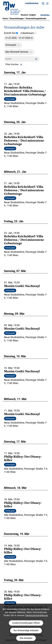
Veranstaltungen (17, 19)
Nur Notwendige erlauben (26, 630)
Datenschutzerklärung (36, 615)
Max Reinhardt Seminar (19, 52)
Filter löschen (14, 64)
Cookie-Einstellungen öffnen (26, 623)
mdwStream (28, 33)
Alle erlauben (26, 638)
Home (5, 19)
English (33, 15)
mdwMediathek (32, 3)
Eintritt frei (11, 33)
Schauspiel (13, 45)
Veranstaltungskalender (36, 19)
